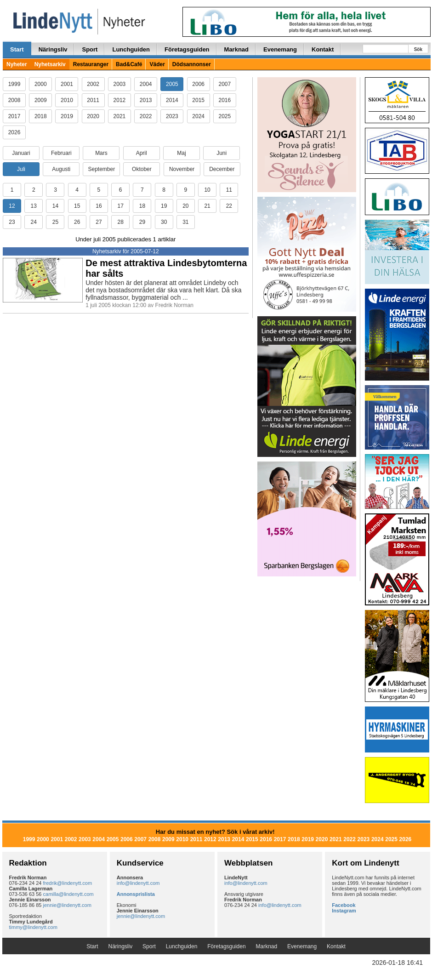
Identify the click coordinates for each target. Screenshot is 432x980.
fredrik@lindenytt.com (68, 883)
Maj (181, 153)
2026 (14, 132)
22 (229, 206)
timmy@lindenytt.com (33, 927)
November (182, 169)
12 (12, 206)
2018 (41, 116)
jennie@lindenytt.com (67, 905)
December (222, 169)
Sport (90, 49)
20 (185, 206)
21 (207, 206)
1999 (14, 84)
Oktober (142, 169)
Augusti (61, 169)
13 (34, 206)
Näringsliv (53, 49)
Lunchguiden (131, 49)
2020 (93, 116)
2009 (41, 100)
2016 (225, 100)
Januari (21, 153)
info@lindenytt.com (138, 883)
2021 (120, 116)
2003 (120, 84)
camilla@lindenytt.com (68, 894)
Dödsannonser (192, 64)
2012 (120, 100)
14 (55, 206)
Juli (21, 169)
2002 (93, 84)
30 (164, 222)
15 (77, 206)
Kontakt (323, 49)
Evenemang (280, 49)
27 (99, 222)
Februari (61, 153)
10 (207, 190)
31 (185, 222)
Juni (222, 153)
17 (120, 206)
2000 (41, 84)
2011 (93, 100)
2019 (67, 116)
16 (99, 206)
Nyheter (17, 64)
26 (77, 222)
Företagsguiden (187, 49)
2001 (67, 84)
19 (164, 206)
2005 (172, 84)
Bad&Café (129, 64)
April (142, 153)
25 (55, 222)
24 (34, 222)
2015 (198, 100)
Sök (418, 49)
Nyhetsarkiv (50, 64)
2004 (146, 84)
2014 (172, 100)
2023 (172, 116)
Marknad (236, 49)
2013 (146, 100)
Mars (101, 153)
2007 (225, 84)
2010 (67, 100)
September (101, 169)
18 (142, 206)
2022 (146, 116)
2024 (198, 116)
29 (142, 222)
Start (17, 49)
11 (229, 190)
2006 (198, 84)
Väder (157, 64)
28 (120, 222)
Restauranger (91, 64)
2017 (14, 116)
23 (12, 222)
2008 (14, 100)
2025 (225, 116)
